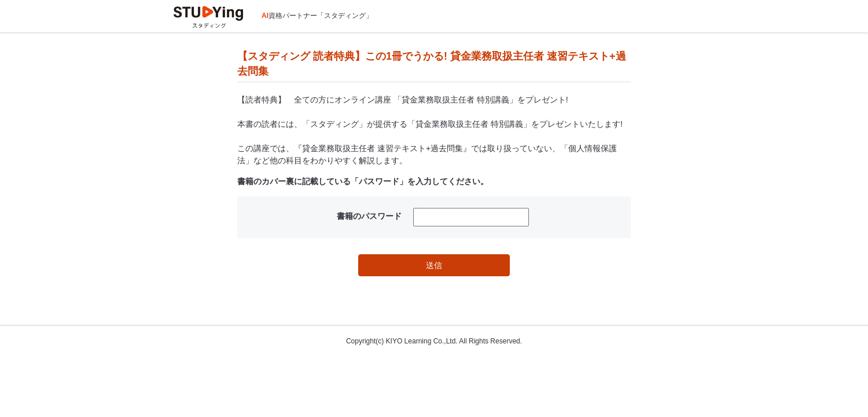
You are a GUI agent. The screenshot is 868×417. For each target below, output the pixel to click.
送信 (434, 265)
